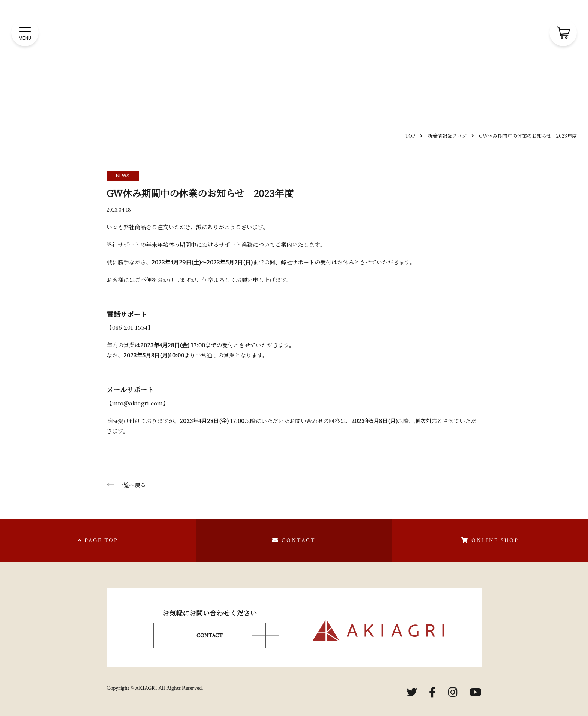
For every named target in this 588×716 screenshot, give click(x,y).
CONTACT (210, 636)
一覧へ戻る (126, 485)
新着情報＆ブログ (447, 136)
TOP (410, 136)
